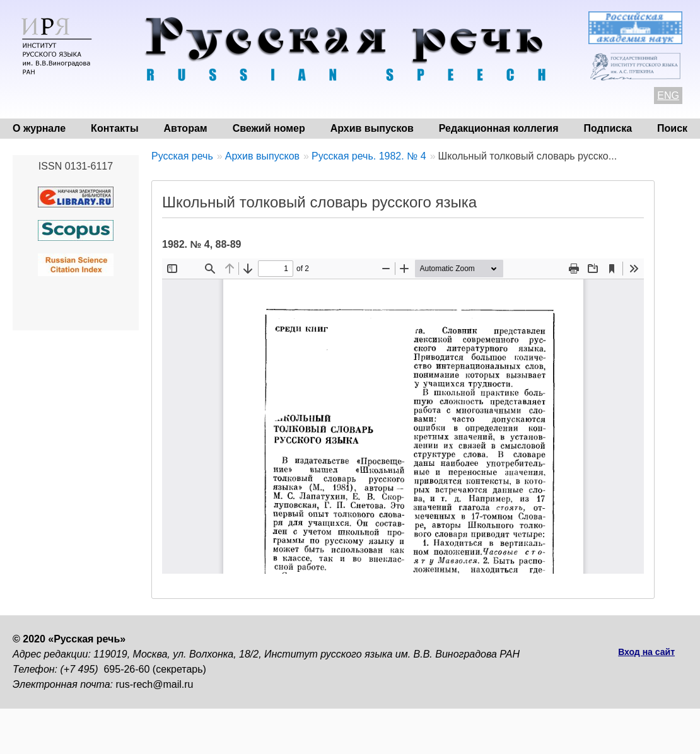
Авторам (186, 128)
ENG (668, 96)
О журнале (39, 128)
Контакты (114, 128)
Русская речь (182, 156)
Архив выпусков (372, 128)
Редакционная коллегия (499, 128)
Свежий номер (269, 128)
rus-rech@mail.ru (155, 684)
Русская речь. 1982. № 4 (369, 156)
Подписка (608, 128)
